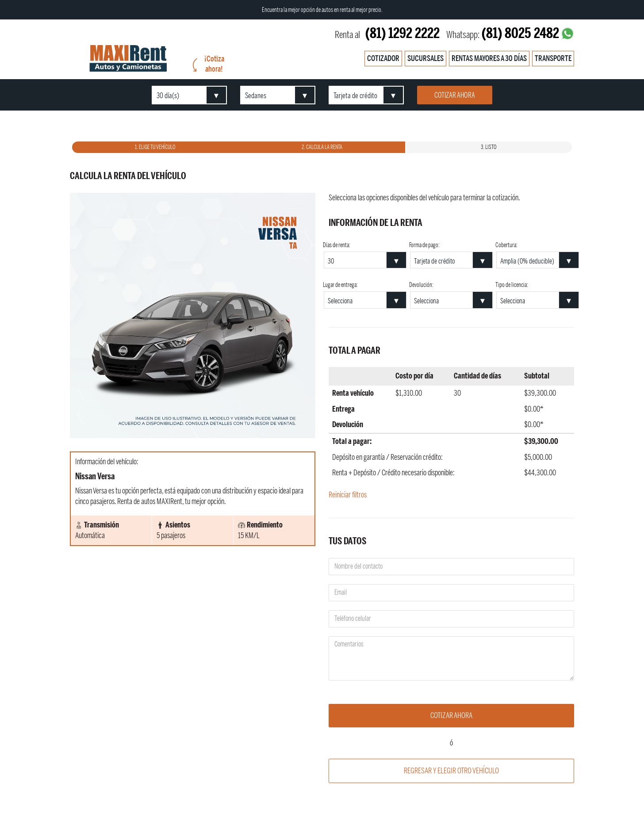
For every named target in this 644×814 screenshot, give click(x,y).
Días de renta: (337, 245)
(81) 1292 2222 (402, 33)
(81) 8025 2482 (520, 33)
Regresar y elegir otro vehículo (451, 771)
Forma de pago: (424, 245)
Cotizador (383, 58)
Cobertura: (506, 245)
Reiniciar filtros (348, 495)
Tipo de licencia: (512, 285)
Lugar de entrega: (340, 285)
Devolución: (421, 285)
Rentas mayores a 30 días (489, 58)
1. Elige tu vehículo (155, 147)
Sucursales (425, 58)
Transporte (553, 58)
